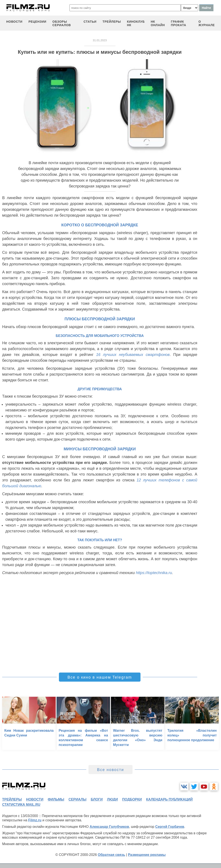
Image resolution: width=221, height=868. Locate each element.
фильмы (56, 799)
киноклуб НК (136, 23)
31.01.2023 (100, 40)
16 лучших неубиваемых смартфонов (133, 355)
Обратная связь (111, 855)
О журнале (207, 23)
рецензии (37, 22)
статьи (90, 22)
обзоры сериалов (62, 23)
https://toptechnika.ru (154, 573)
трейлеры (112, 22)
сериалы (77, 799)
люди (112, 799)
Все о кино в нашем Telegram (100, 677)
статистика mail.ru (21, 805)
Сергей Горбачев (170, 827)
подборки (132, 799)
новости (14, 22)
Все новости (111, 770)
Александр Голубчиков (109, 827)
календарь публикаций (169, 799)
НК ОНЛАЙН (158, 23)
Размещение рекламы (147, 855)
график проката (179, 23)
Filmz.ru (35, 820)
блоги (97, 799)
